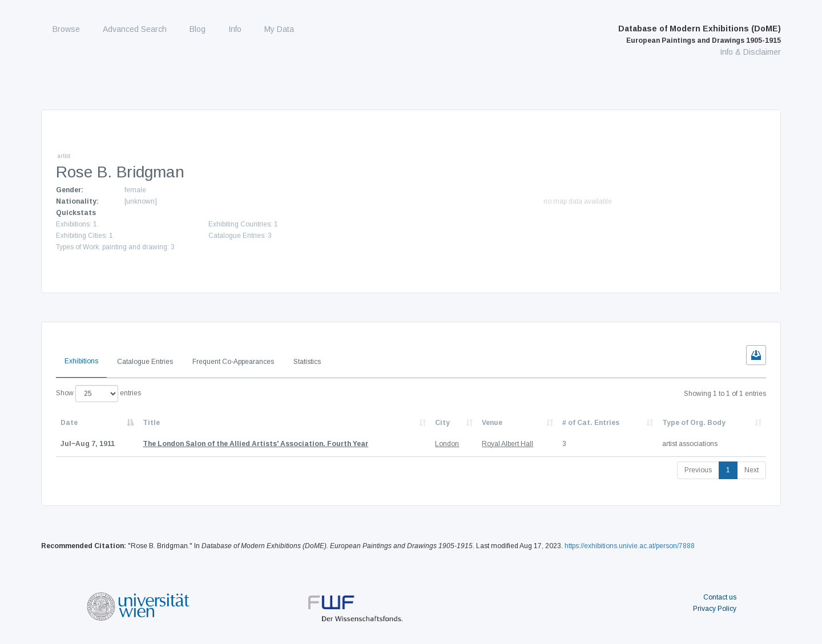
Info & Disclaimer (750, 52)
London (447, 444)
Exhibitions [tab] (81, 361)
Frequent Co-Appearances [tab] (233, 362)
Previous (698, 470)
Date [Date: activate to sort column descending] (69, 423)
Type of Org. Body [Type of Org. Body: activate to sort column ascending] (694, 423)
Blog (198, 29)
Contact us (720, 597)
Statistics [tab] (307, 362)
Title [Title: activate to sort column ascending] (151, 423)
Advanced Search (135, 29)
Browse (66, 29)
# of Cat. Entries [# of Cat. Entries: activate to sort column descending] (591, 423)
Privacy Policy (715, 609)
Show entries (98, 394)
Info (235, 29)
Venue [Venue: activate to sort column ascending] (492, 423)
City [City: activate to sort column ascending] (442, 423)
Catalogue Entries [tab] (145, 362)
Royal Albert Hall (507, 444)
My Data (279, 29)
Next (752, 470)
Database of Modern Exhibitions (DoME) (700, 34)
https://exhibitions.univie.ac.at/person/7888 (630, 546)
